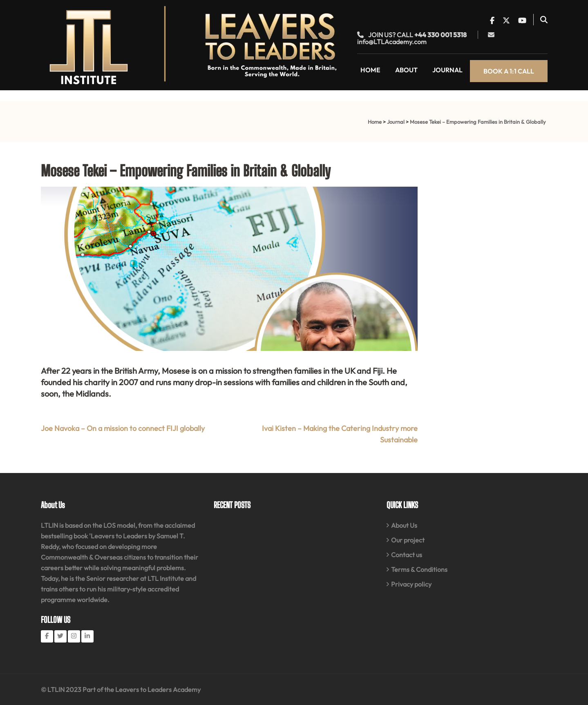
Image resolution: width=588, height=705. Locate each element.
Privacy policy (411, 584)
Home (370, 70)
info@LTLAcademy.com (392, 42)
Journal (447, 70)
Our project (408, 540)
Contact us (407, 555)
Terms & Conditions (419, 569)
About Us (404, 525)
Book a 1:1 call (509, 71)
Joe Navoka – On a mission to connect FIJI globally (123, 428)
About (406, 70)
